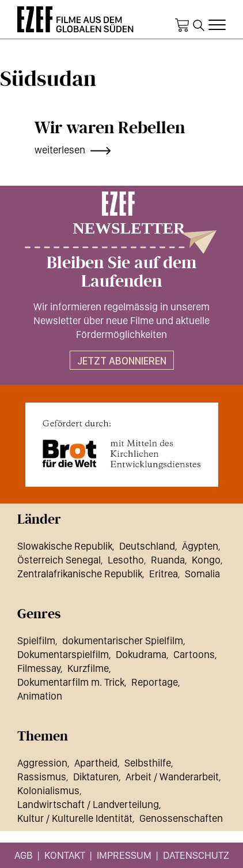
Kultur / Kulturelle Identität (75, 818)
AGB (24, 855)
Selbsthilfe (148, 763)
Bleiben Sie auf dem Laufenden (121, 272)
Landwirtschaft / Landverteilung (88, 804)
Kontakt (65, 855)
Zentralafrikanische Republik (80, 574)
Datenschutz (196, 855)
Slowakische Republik (65, 546)
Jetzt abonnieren (122, 361)
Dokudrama (141, 654)
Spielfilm (36, 640)
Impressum (124, 855)
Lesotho (126, 560)
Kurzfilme (88, 668)
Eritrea (164, 574)
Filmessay (39, 668)
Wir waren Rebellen (110, 128)
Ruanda (168, 560)
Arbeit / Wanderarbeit (172, 777)
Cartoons (194, 654)
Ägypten (200, 546)
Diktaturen (96, 777)
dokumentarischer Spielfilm (123, 640)
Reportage (155, 682)
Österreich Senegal (59, 560)
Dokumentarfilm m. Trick (71, 682)
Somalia (202, 574)
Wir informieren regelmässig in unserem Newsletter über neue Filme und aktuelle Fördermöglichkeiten (121, 320)
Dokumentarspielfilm (63, 654)
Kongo (206, 560)
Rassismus (42, 777)
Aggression (42, 763)
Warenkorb (182, 25)
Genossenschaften (181, 818)
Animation (40, 696)
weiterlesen (60, 150)
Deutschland (147, 546)
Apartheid (96, 763)
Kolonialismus (48, 790)
